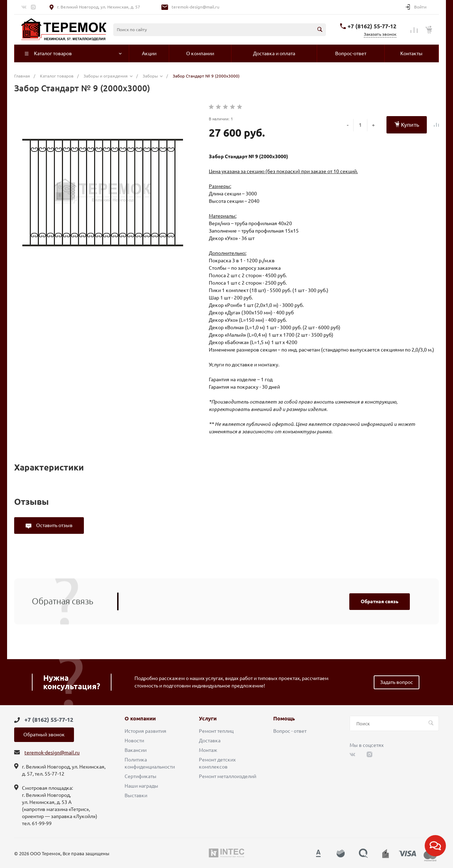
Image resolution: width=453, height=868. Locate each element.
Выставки (136, 795)
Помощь (284, 719)
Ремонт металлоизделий (228, 776)
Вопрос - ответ (290, 731)
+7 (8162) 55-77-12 (372, 26)
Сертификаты (141, 776)
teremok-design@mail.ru (196, 7)
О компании (140, 719)
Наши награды (141, 786)
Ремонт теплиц (216, 731)
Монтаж (208, 750)
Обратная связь (380, 601)
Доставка (210, 741)
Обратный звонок (44, 735)
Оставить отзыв (54, 525)
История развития (145, 731)
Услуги (208, 719)
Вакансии (136, 750)
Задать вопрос (397, 682)
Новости (134, 741)
